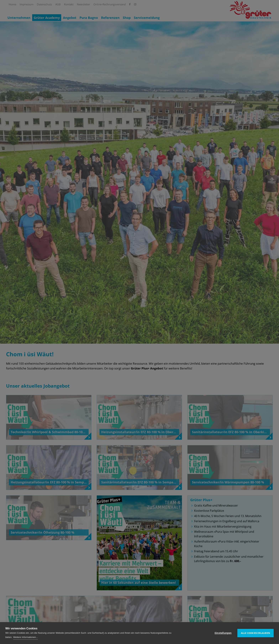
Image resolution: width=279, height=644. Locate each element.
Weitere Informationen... (26, 637)
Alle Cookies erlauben (256, 633)
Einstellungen (223, 633)
